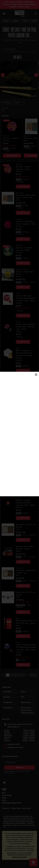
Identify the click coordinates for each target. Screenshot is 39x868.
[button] (36, 375)
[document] (19, 434)
